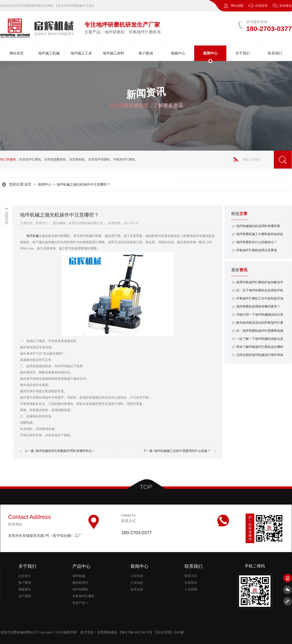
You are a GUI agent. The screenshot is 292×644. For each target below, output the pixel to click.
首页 (28, 184)
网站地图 (237, 6)
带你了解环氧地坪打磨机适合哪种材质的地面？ (260, 348)
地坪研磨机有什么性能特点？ (257, 242)
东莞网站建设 (107, 632)
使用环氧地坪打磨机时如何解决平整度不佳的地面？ (260, 284)
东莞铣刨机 (77, 159)
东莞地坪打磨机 (30, 159)
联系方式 (191, 576)
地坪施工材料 (113, 53)
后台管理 (164, 632)
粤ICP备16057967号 (136, 632)
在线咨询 (261, 6)
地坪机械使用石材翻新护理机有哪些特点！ (65, 451)
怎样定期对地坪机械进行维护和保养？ (260, 356)
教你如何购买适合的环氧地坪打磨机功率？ (260, 324)
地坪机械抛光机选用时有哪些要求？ (258, 227)
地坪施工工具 (81, 53)
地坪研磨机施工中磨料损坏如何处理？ (260, 235)
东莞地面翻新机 (55, 159)
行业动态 (137, 583)
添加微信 (282, 8)
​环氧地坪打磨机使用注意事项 (257, 250)
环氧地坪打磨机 (124, 159)
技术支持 (137, 589)
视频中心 (178, 53)
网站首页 (17, 53)
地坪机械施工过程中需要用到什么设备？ (182, 451)
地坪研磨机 (80, 589)
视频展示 (25, 589)
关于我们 (243, 53)
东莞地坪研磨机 (99, 159)
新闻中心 (210, 53)
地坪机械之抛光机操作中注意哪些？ (83, 184)
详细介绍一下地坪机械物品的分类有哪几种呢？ (260, 316)
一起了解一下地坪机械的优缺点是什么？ (260, 340)
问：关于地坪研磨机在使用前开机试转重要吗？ (260, 292)
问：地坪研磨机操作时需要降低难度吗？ (260, 332)
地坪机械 (79, 576)
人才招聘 (191, 589)
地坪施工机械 (49, 53)
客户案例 (146, 53)
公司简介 (25, 576)
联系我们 (275, 53)
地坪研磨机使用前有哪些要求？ (258, 307)
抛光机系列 (80, 583)
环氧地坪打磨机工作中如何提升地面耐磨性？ (260, 300)
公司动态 (137, 576)
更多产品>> (81, 603)
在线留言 (191, 583)
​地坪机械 (33, 236)
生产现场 (25, 596)
